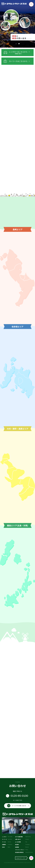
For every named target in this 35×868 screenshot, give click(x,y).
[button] (16, 44)
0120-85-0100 (19, 796)
